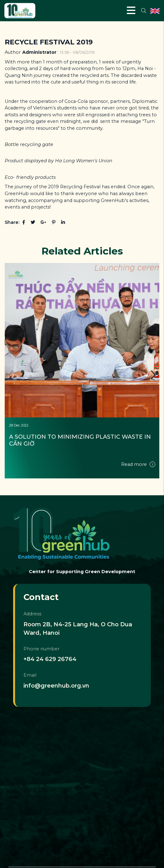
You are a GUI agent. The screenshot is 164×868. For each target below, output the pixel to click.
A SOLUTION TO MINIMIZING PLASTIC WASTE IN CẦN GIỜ (81, 440)
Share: (12, 222)
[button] (153, 375)
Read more (138, 464)
